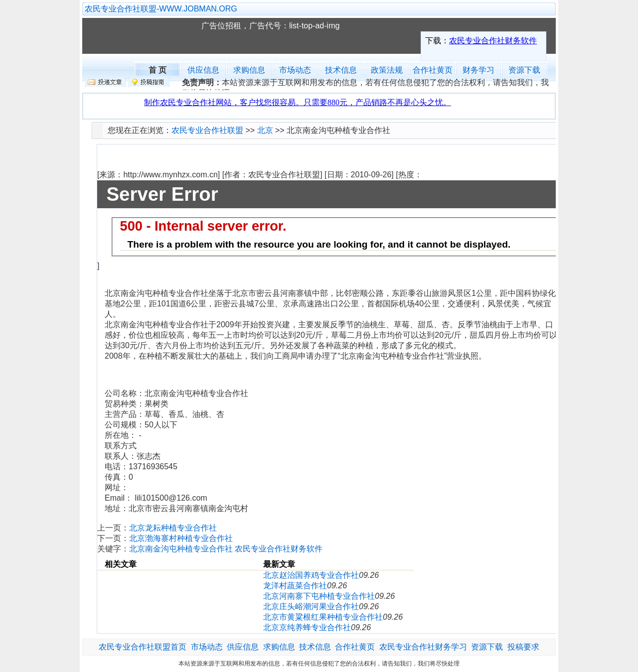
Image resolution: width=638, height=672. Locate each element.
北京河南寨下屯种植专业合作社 (319, 596)
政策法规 (387, 70)
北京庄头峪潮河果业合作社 (311, 606)
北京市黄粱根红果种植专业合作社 (323, 617)
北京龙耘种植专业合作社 (173, 528)
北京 (265, 130)
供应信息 (203, 70)
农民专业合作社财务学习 (423, 647)
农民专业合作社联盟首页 (143, 647)
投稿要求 (523, 647)
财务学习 (478, 70)
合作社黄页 (433, 70)
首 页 (158, 69)
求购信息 (249, 70)
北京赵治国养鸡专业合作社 (311, 575)
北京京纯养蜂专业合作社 (307, 627)
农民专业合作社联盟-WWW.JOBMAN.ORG (161, 9)
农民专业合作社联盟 (147, 36)
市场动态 (295, 70)
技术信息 (341, 70)
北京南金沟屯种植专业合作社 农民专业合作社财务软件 (226, 549)
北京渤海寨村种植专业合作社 (181, 538)
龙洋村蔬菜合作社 (295, 586)
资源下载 (524, 70)
